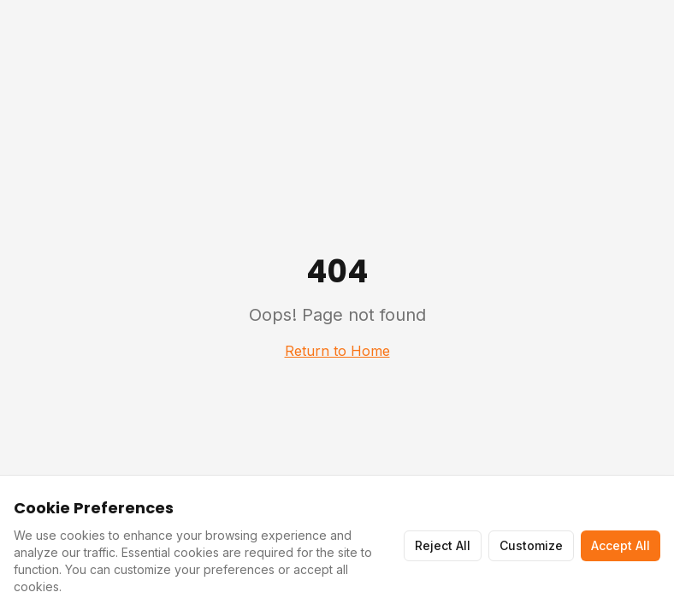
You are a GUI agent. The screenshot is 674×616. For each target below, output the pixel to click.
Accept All (621, 545)
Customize (531, 545)
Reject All (443, 545)
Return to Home (337, 351)
